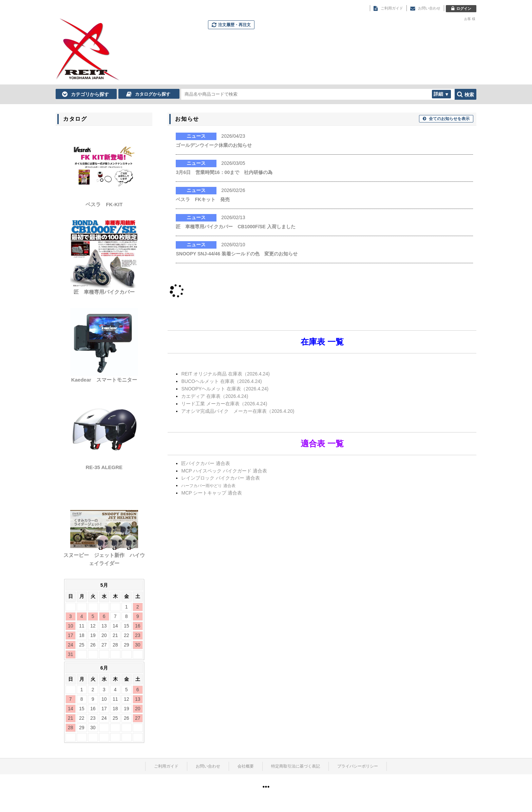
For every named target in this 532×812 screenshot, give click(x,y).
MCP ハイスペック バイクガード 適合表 (224, 471)
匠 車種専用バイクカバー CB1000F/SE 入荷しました (235, 227)
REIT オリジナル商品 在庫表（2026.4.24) (225, 374)
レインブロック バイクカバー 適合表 (221, 478)
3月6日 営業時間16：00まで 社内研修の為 (224, 172)
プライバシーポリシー (358, 766)
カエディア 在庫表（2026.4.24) (215, 396)
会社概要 (246, 766)
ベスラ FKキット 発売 (203, 199)
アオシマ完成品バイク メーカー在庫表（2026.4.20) (238, 411)
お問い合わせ (208, 766)
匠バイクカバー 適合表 (206, 463)
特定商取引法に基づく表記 (296, 766)
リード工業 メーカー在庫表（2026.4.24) (224, 404)
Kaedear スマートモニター (104, 380)
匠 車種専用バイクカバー (104, 292)
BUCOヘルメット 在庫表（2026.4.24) (221, 381)
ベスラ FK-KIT (107, 204)
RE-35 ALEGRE (104, 467)
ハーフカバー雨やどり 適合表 (208, 486)
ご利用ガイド (166, 766)
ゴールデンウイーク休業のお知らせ (214, 145)
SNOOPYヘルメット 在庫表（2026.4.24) (225, 389)
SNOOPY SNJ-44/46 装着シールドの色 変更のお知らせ (236, 254)
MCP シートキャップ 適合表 (212, 493)
